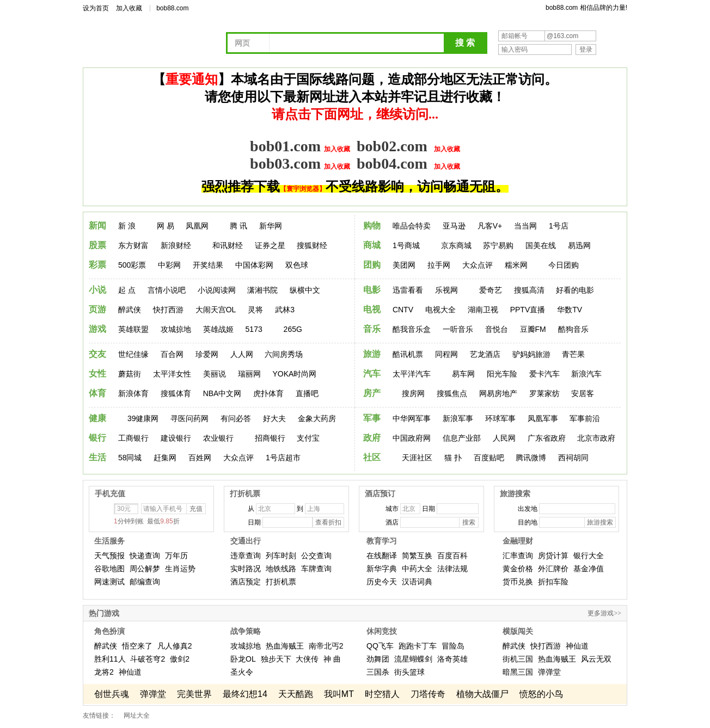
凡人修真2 (175, 646)
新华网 (271, 226)
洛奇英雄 (452, 659)
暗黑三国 (518, 672)
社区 (372, 457)
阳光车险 (502, 374)
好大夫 (274, 418)
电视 (372, 309)
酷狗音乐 (573, 329)
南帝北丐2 (326, 646)
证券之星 (270, 245)
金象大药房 (317, 418)
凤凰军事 (543, 418)
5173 (254, 329)
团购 (372, 265)
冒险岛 (453, 646)
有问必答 (236, 418)
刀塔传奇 (428, 694)
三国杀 (378, 672)
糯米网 (516, 265)
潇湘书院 (262, 290)
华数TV (570, 310)
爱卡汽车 (544, 374)
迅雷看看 (408, 290)
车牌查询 (316, 569)
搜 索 (465, 43)
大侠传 (307, 659)
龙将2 (104, 672)
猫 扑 (453, 458)
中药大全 (417, 569)
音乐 (372, 329)
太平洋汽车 (412, 374)
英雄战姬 (218, 329)
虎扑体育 (268, 393)
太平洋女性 (172, 374)
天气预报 (109, 556)
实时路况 (246, 569)
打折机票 (281, 582)
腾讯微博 (531, 458)
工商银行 (133, 438)
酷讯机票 (408, 354)
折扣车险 (553, 582)
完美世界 (194, 694)
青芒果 (573, 354)
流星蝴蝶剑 (413, 659)
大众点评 (478, 265)
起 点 (127, 290)
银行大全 (589, 556)
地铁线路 (281, 569)
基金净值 (589, 569)
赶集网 (165, 458)
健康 (97, 418)
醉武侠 (130, 310)
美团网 (404, 265)
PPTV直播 (528, 310)
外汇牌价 (553, 569)
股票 (97, 245)
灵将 (255, 310)
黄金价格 (518, 569)
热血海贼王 (285, 646)
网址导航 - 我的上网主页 (159, 44)
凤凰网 (197, 226)
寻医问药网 (189, 418)
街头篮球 (409, 672)
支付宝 (308, 438)
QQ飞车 (380, 646)
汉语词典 (417, 582)
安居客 (583, 393)
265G (293, 329)
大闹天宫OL (216, 310)
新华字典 (382, 569)
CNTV (403, 310)
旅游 (372, 354)
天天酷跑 (296, 694)
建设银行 (176, 438)
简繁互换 (417, 556)
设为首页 (96, 8)
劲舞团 (378, 659)
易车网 (463, 374)
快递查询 (145, 556)
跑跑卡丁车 (418, 646)
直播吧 (307, 393)
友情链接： (99, 715)
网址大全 (137, 715)
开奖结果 (208, 265)
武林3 (285, 310)
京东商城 (456, 245)
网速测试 (109, 582)
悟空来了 (137, 646)
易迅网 (579, 245)
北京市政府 (596, 438)
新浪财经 (176, 245)
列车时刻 (281, 556)
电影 (372, 290)
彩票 (97, 265)
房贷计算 (553, 556)
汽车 (372, 374)
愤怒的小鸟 (541, 694)
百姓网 (200, 458)
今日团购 (564, 265)
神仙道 (130, 672)
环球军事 (500, 418)
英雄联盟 (133, 329)
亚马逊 (454, 226)
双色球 (297, 265)
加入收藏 (129, 8)
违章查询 (246, 556)
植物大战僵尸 (482, 694)
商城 (372, 245)
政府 (372, 438)
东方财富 (133, 245)
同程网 (446, 354)
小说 (97, 290)
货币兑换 (518, 582)
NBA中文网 (222, 393)
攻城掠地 (176, 329)
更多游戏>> (604, 613)
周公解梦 (145, 569)
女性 (97, 374)
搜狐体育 (176, 393)
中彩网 (169, 265)
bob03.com (285, 164)
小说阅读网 (217, 290)
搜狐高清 (529, 290)
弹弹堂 (549, 672)
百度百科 (452, 556)
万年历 (176, 556)
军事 (372, 418)
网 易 (166, 226)
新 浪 (127, 226)
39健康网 (143, 418)
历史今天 (382, 582)
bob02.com (392, 146)
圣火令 (242, 672)
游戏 (97, 329)
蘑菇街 (130, 374)
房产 (372, 393)
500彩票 (132, 265)
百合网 (172, 354)
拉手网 (439, 265)
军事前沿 (585, 418)
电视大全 (440, 310)
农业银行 (218, 438)
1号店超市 (283, 458)
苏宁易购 (498, 245)
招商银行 (270, 438)
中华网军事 (412, 418)
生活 (97, 457)
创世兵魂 (112, 694)
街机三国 (518, 659)
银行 (97, 438)
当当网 (525, 226)
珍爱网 (207, 354)
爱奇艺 (491, 290)
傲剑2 (180, 659)
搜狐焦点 (452, 393)
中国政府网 (412, 438)
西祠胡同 (573, 458)
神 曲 (332, 659)
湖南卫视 (483, 310)
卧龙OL (243, 659)
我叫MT (339, 694)
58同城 (130, 458)
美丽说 (215, 374)
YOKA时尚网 (294, 374)
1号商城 (406, 245)
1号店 (559, 226)
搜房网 (413, 393)
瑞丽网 (249, 374)
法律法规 (452, 569)
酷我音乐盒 (412, 329)
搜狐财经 (312, 245)
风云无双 (596, 659)
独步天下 (276, 659)
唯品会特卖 (412, 226)
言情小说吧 (167, 290)
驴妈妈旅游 (531, 354)
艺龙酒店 (485, 354)
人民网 (504, 438)
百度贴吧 (489, 458)
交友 (97, 354)
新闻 (97, 226)
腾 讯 (238, 226)
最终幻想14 (245, 694)
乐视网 (446, 290)
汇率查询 (518, 556)
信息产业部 (462, 438)
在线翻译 (382, 556)
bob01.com (285, 146)
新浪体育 (133, 393)
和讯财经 (228, 245)
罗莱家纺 (544, 393)
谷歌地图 (109, 569)
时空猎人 (382, 694)
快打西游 (168, 310)
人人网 (242, 354)
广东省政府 (547, 438)
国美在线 (541, 245)
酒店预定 (246, 582)
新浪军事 (458, 418)
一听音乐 (458, 329)
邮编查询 (145, 582)
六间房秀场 (284, 354)
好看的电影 (575, 290)
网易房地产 (498, 393)
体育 (97, 393)
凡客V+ (490, 226)
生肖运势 (180, 569)
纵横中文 (305, 290)
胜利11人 (110, 659)
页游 (97, 309)
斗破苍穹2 (148, 659)
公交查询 (316, 556)
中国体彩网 (254, 265)
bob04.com (392, 164)
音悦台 (497, 329)
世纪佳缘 (133, 354)
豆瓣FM (533, 329)
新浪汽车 (586, 374)
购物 (372, 226)
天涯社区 (417, 458)
